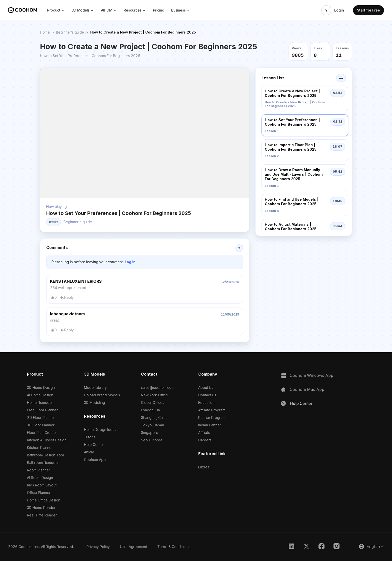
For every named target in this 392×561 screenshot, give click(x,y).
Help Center (94, 445)
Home (45, 32)
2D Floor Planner (41, 417)
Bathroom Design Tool (45, 455)
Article (89, 452)
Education (206, 402)
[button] (56, 10)
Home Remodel (40, 402)
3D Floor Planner (41, 425)
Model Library (95, 387)
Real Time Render (42, 515)
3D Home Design (41, 387)
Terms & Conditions (173, 547)
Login (339, 10)
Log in (130, 262)
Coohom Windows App (311, 375)
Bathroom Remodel (43, 463)
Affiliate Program (212, 410)
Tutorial (90, 437)
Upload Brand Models (102, 395)
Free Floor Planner (42, 410)
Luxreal (204, 467)
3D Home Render (41, 508)
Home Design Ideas (100, 430)
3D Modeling (94, 402)
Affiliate (204, 433)
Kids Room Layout (42, 485)
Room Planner (38, 470)
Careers (205, 440)
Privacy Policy (98, 547)
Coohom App (95, 460)
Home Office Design (44, 500)
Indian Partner (210, 425)
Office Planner (39, 493)
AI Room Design (40, 478)
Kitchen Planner (40, 448)
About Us (206, 387)
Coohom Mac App (307, 389)
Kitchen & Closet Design (47, 440)
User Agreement (133, 547)
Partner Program (212, 417)
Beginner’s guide (70, 32)
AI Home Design (40, 395)
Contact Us (207, 395)
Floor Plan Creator (42, 433)
